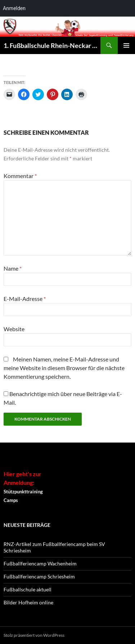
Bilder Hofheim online (28, 602)
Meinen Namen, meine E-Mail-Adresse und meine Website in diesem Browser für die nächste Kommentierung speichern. (64, 368)
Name (13, 268)
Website (14, 329)
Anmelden (14, 8)
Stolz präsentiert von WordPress (34, 635)
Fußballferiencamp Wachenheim (40, 563)
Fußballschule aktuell (28, 589)
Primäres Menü (126, 45)
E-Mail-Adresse (25, 299)
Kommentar (20, 176)
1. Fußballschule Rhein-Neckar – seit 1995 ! (52, 45)
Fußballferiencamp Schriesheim (39, 576)
